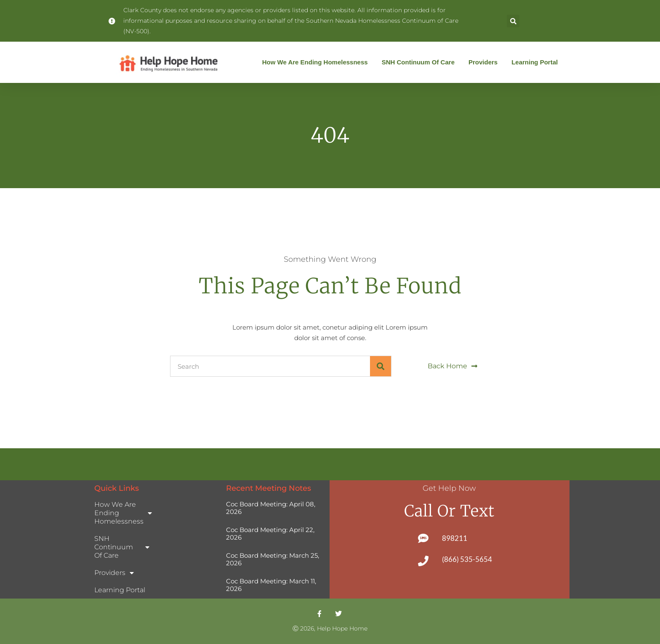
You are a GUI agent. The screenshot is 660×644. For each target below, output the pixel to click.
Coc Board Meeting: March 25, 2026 (273, 559)
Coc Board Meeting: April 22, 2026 (270, 534)
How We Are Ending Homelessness (317, 62)
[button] (513, 21)
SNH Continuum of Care (420, 62)
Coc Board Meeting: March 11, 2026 (271, 585)
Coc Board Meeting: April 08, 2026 (271, 508)
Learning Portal (535, 62)
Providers (485, 62)
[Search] (381, 366)
